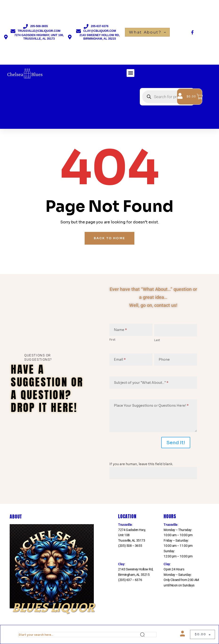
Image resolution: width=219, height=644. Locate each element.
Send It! (176, 443)
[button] (130, 73)
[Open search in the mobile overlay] (167, 97)
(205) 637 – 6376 (130, 580)
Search (148, 635)
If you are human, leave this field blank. (141, 464)
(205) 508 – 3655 (130, 546)
